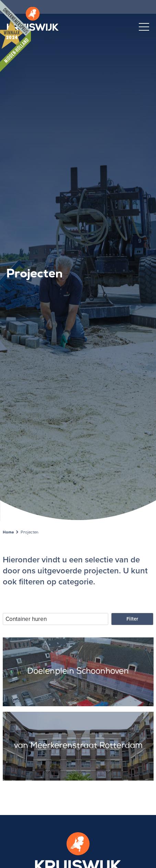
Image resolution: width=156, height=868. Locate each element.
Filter (132, 619)
